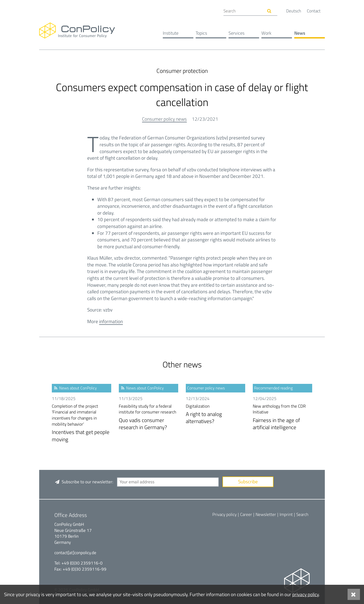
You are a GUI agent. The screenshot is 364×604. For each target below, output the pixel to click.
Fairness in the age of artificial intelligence (282, 417)
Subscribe (248, 481)
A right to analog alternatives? (215, 414)
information (111, 321)
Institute (171, 33)
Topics (201, 33)
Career (246, 514)
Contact (314, 11)
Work (266, 33)
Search (302, 514)
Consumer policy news (164, 119)
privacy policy (305, 594)
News (300, 33)
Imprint (286, 514)
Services (236, 33)
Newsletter (266, 514)
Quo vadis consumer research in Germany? (149, 417)
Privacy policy (224, 514)
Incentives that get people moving (82, 423)
